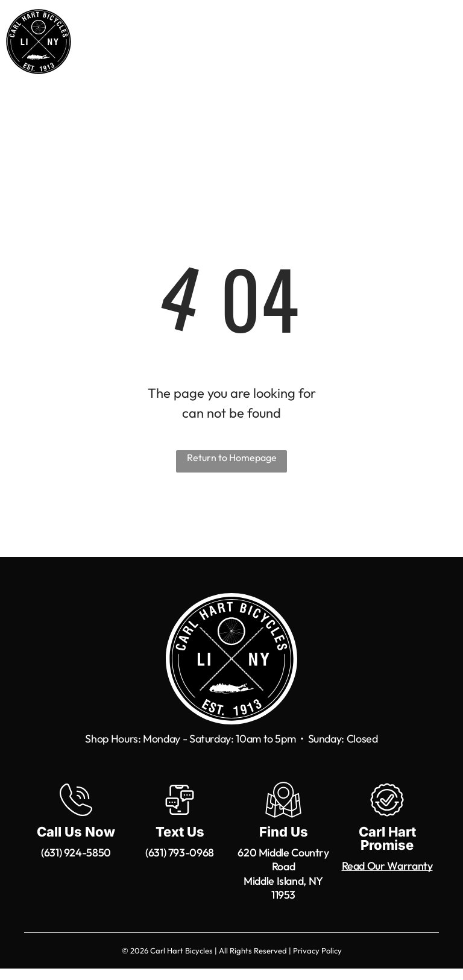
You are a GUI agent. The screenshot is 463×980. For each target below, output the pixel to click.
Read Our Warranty (387, 866)
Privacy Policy (317, 950)
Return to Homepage (232, 457)
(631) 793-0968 (180, 853)
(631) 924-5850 (76, 853)
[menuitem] (180, 49)
